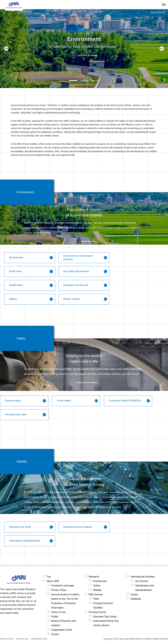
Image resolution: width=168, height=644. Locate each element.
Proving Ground (97, 612)
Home (153, 12)
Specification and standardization (145, 588)
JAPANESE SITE (39, 639)
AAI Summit (142, 581)
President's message (63, 586)
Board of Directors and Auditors (64, 623)
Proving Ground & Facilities (103, 605)
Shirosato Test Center (105, 617)
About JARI (53, 581)
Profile (55, 617)
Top (49, 577)
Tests (96, 599)
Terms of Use (59, 612)
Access (55, 634)
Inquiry (134, 594)
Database (136, 599)
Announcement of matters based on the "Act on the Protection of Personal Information (65, 601)
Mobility (97, 590)
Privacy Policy (59, 590)
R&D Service (96, 594)
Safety (97, 586)
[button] (73, 81)
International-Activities (143, 577)
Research (94, 577)
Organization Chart (62, 630)
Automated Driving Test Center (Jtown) (106, 623)
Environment (100, 581)
